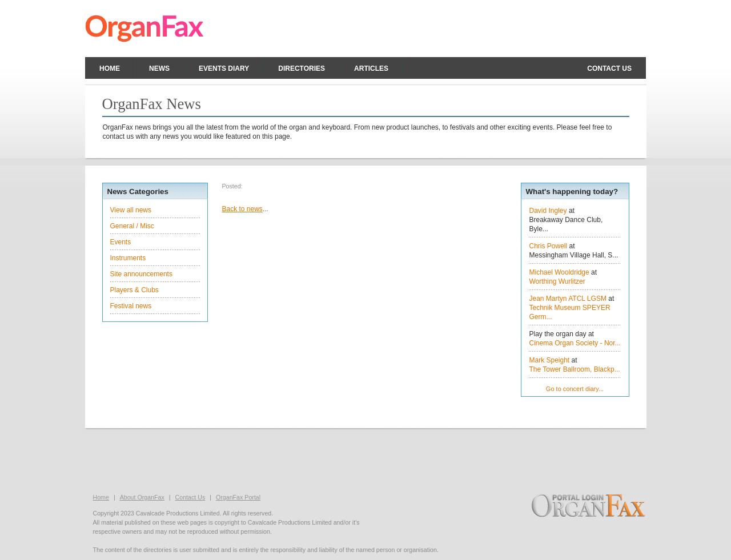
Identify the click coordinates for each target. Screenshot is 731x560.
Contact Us (190, 497)
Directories (302, 69)
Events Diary (224, 69)
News (159, 69)
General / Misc (132, 226)
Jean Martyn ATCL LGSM (568, 299)
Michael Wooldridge (559, 272)
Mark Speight (550, 360)
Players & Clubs (134, 290)
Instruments (128, 258)
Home (110, 69)
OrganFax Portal (238, 497)
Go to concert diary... (575, 389)
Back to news (242, 209)
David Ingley (548, 211)
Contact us (609, 69)
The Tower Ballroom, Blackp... (575, 369)
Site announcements (141, 274)
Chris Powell (549, 246)
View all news (131, 210)
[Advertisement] (365, 460)
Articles (371, 69)
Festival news (131, 306)
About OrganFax (142, 497)
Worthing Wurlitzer (557, 281)
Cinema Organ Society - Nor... (575, 343)
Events (121, 242)
